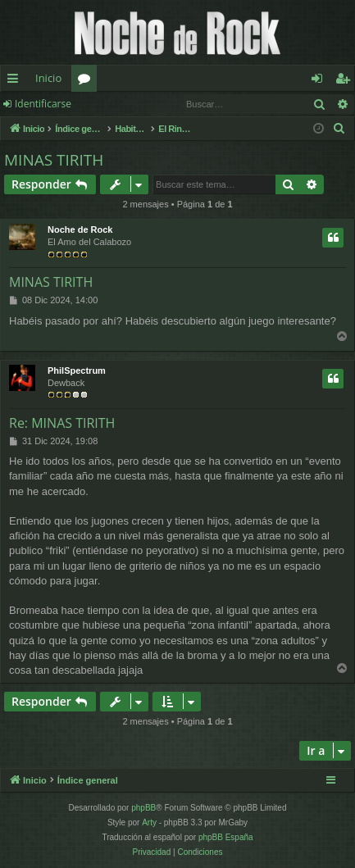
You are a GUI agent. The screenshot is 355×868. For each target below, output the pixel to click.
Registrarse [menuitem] (346, 81)
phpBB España (226, 837)
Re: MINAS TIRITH (62, 423)
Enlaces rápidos (16, 81)
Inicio (48, 78)
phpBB (143, 808)
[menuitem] (339, 129)
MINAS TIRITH (54, 160)
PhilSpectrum (77, 370)
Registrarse (121, 104)
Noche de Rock (80, 229)
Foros (87, 81)
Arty (149, 823)
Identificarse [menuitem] (321, 81)
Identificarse (43, 104)
